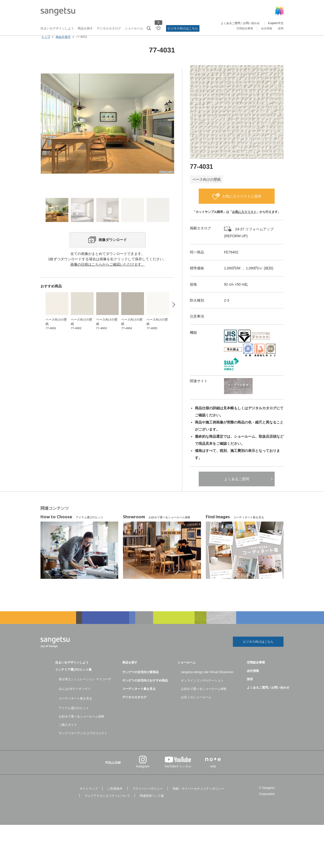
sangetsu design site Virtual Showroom (207, 680)
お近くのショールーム (196, 705)
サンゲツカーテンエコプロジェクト (83, 741)
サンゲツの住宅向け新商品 (140, 680)
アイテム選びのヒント (74, 716)
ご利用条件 (115, 797)
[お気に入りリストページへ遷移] (158, 28)
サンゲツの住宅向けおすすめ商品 (145, 688)
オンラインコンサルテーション (202, 688)
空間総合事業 (245, 28)
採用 (281, 28)
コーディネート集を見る (75, 706)
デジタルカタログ (109, 28)
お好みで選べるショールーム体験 (82, 724)
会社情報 (267, 28)
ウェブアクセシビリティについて (107, 804)
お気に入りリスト (244, 219)
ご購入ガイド (68, 733)
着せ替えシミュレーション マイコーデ (85, 687)
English (273, 23)
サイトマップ (89, 797)
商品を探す (85, 28)
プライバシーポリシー (148, 797)
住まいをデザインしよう (57, 28)
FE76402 (231, 259)
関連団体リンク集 (152, 804)
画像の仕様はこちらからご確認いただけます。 (108, 289)
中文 (281, 23)
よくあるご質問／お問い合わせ (240, 23)
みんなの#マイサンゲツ (75, 697)
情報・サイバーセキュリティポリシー (198, 797)
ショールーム (134, 28)
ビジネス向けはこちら (183, 28)
